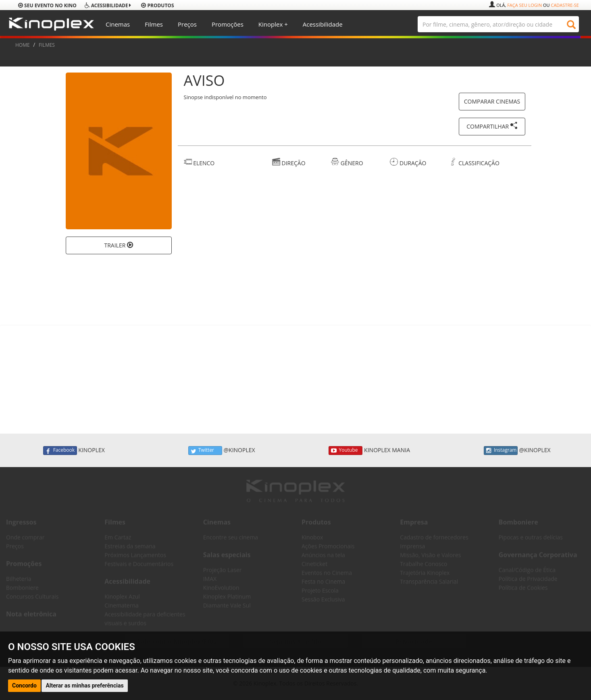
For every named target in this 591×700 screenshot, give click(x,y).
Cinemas (118, 24)
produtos (157, 5)
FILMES (47, 45)
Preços (187, 24)
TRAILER (119, 245)
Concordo (24, 685)
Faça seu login (524, 5)
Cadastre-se (565, 5)
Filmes (154, 24)
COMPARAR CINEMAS (492, 101)
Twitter (205, 451)
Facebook (60, 451)
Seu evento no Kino (47, 5)
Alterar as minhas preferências (84, 685)
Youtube (345, 451)
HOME (23, 45)
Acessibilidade (323, 24)
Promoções (228, 24)
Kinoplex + (273, 24)
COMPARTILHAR (492, 126)
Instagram (501, 451)
